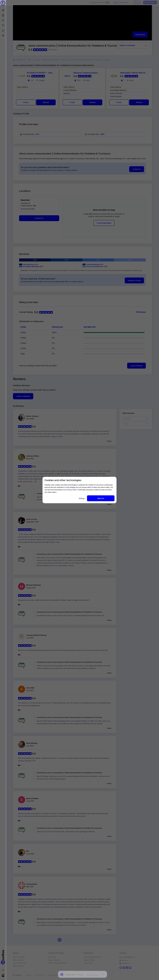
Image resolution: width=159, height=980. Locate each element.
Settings (82, 498)
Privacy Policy (72, 490)
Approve (101, 498)
